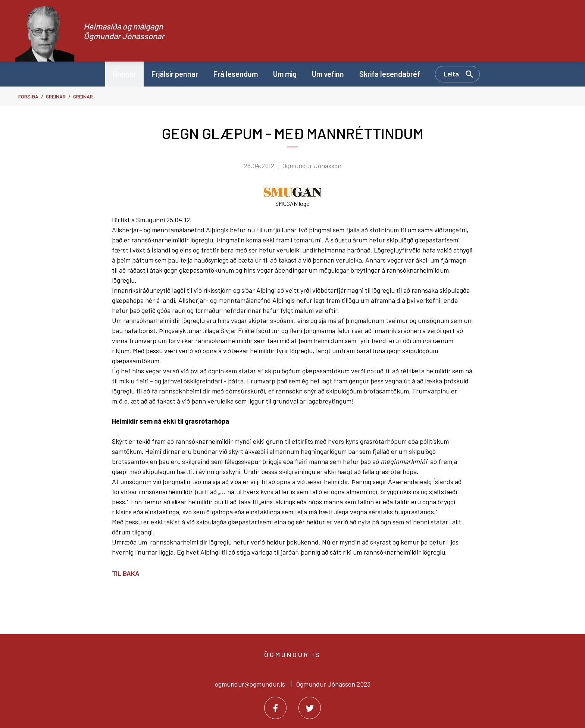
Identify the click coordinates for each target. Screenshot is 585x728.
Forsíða (28, 96)
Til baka (126, 573)
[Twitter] (310, 708)
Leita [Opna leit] (451, 74)
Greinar (56, 96)
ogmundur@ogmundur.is (250, 684)
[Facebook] (275, 708)
